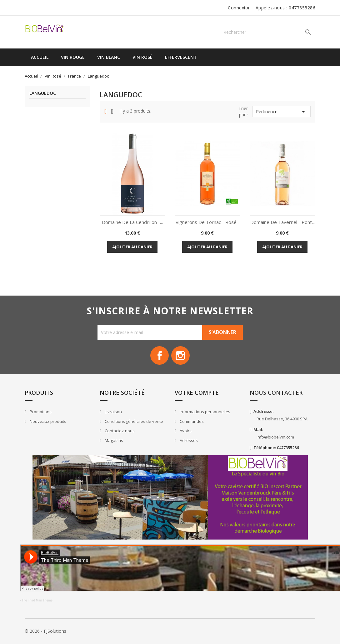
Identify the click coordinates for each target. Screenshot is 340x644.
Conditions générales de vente (133, 422)
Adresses (188, 441)
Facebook (159, 356)
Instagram (181, 356)
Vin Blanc (109, 57)
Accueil (40, 57)
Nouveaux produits (47, 422)
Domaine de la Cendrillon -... (132, 222)
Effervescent (181, 57)
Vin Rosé (142, 57)
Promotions (40, 412)
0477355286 (302, 8)
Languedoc (43, 93)
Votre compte (197, 393)
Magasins (113, 441)
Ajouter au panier (132, 247)
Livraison (113, 412)
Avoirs (185, 431)
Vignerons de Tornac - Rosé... (207, 222)
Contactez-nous (119, 431)
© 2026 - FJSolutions (45, 631)
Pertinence (282, 112)
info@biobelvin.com (275, 437)
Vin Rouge (73, 57)
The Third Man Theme (37, 601)
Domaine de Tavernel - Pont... (282, 222)
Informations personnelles (205, 412)
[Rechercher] (268, 32)
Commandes (191, 422)
